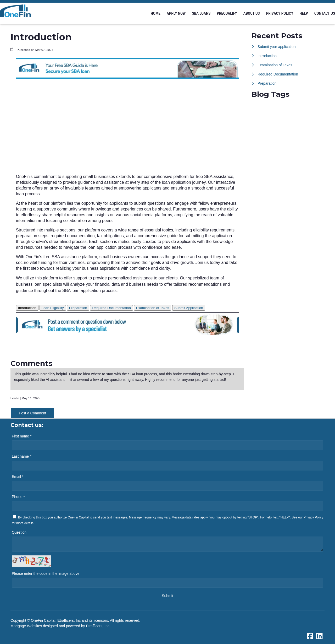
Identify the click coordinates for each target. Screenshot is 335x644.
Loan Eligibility (53, 308)
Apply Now (176, 13)
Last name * (22, 456)
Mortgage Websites (27, 626)
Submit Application (189, 308)
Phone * (18, 497)
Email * (18, 477)
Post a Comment (32, 413)
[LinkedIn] (319, 636)
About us (252, 13)
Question (19, 532)
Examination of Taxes (153, 308)
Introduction (27, 308)
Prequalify (227, 13)
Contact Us (325, 13)
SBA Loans (201, 13)
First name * (22, 436)
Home (155, 13)
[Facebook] (310, 636)
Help (304, 13)
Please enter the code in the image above (46, 573)
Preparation (78, 308)
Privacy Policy (280, 13)
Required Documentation (111, 308)
